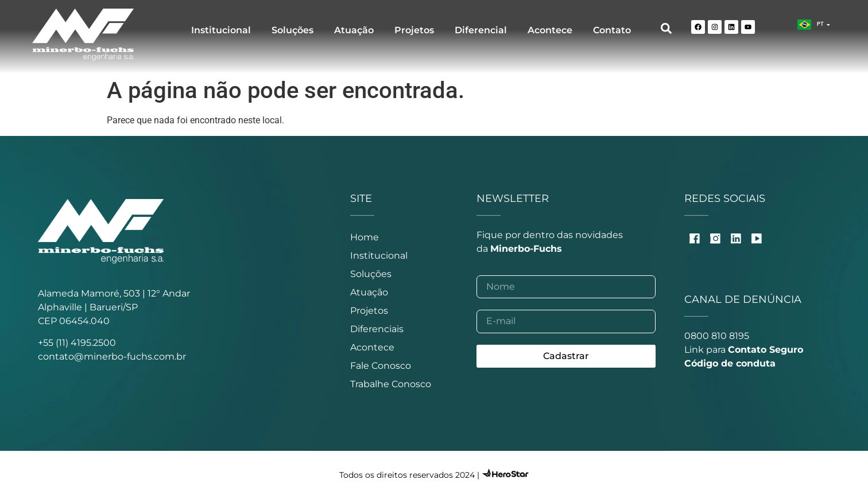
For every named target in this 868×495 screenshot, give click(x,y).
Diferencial (481, 30)
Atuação (354, 30)
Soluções (292, 30)
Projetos (414, 30)
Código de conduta (730, 363)
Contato (612, 30)
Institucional (221, 30)
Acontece (550, 30)
